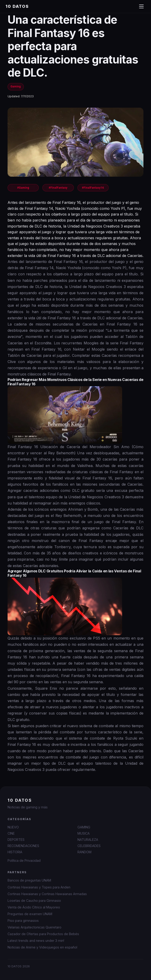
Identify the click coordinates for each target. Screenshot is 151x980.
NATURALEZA (88, 840)
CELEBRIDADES (89, 846)
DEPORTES (16, 840)
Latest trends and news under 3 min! (36, 941)
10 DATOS (17, 6)
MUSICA (84, 833)
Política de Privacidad (24, 860)
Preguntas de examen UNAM (30, 914)
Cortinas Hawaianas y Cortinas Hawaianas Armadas (47, 894)
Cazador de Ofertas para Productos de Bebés (43, 934)
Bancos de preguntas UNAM (29, 880)
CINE (11, 833)
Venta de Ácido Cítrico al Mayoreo (34, 907)
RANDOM (84, 852)
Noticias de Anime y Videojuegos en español (42, 947)
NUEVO (13, 827)
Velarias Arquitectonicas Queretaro (34, 927)
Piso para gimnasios (23, 921)
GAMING (84, 827)
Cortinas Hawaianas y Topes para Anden (39, 887)
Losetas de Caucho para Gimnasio (34, 901)
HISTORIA (15, 852)
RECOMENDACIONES (23, 846)
